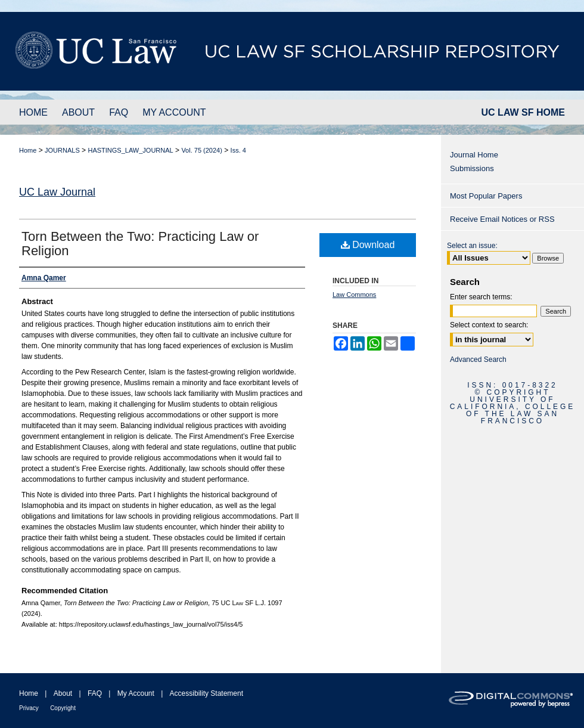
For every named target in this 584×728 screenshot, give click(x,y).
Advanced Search (478, 360)
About (63, 693)
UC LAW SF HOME (523, 112)
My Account (136, 693)
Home (28, 150)
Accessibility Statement (206, 693)
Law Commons (354, 295)
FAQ (95, 693)
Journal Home (474, 155)
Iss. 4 (238, 150)
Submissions (472, 168)
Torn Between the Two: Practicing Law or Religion (140, 244)
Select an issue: (472, 246)
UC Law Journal (57, 192)
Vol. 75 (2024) (202, 150)
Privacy (29, 708)
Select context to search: (489, 325)
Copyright (63, 708)
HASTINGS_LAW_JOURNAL (130, 150)
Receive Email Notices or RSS (502, 219)
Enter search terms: (481, 297)
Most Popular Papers (486, 196)
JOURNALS (62, 150)
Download (368, 245)
